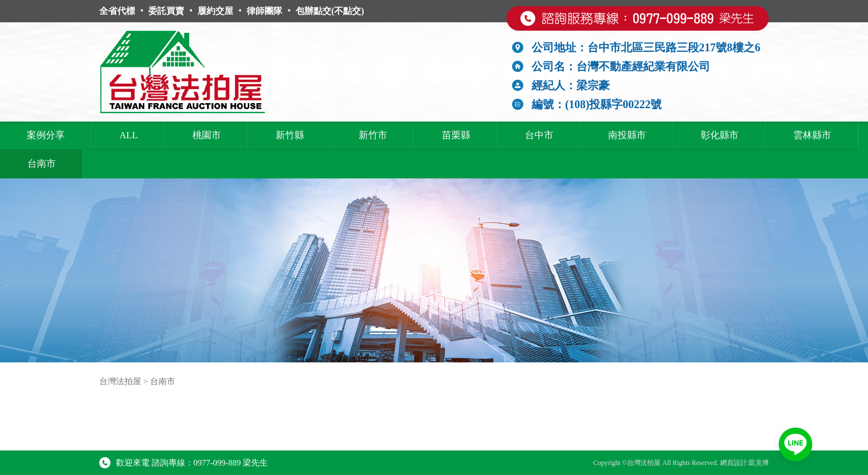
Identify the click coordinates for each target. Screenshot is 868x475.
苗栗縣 (456, 135)
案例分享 (46, 135)
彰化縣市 (720, 135)
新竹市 (373, 135)
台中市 (539, 135)
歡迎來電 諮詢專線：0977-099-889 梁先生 (184, 463)
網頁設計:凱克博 (744, 463)
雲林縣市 (812, 135)
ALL (129, 135)
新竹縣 (290, 135)
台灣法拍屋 (120, 381)
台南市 (42, 164)
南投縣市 (627, 135)
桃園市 (207, 135)
